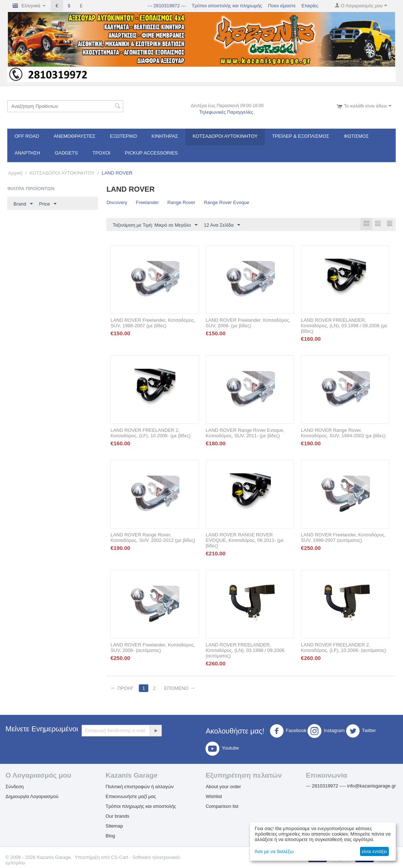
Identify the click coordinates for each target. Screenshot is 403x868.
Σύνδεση (15, 787)
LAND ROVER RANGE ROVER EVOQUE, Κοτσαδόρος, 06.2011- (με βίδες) (245, 541)
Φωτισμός (356, 136)
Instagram (326, 731)
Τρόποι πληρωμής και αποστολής (141, 807)
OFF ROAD (27, 136)
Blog (110, 836)
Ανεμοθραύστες (75, 136)
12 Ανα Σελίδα (222, 225)
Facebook (288, 731)
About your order (223, 787)
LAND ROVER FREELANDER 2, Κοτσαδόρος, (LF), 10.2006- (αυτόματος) (344, 648)
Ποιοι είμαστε (282, 6)
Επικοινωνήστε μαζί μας (131, 797)
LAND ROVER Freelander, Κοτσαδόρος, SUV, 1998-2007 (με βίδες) (153, 323)
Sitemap (114, 826)
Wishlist (214, 797)
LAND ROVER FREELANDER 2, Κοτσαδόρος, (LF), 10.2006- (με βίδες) (150, 433)
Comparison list (222, 807)
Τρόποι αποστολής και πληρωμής (227, 6)
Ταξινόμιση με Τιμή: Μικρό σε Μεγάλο (155, 225)
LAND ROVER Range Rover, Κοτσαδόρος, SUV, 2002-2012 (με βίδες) (153, 538)
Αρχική (15, 173)
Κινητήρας (165, 136)
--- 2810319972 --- (167, 6)
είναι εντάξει (374, 851)
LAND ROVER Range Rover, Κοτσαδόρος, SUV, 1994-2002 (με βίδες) (343, 433)
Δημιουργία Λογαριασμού (32, 797)
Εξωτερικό (124, 136)
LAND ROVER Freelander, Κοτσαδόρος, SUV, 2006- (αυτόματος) (153, 648)
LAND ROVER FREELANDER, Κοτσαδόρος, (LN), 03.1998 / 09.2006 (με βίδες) (344, 326)
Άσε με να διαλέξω (274, 851)
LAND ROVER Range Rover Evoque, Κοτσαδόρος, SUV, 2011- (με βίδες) (245, 433)
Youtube (222, 749)
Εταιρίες (310, 6)
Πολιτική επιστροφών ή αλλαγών (140, 787)
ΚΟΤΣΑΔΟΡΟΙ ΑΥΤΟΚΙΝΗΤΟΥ (225, 136)
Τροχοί (101, 153)
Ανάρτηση (27, 153)
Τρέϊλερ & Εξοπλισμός (301, 136)
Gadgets (66, 153)
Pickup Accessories (151, 153)
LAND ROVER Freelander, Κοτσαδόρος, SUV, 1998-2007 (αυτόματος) (343, 538)
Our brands (118, 816)
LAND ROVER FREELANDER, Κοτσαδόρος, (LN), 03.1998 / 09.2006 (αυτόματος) (245, 651)
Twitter (361, 731)
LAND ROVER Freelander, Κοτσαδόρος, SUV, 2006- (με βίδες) (248, 323)
